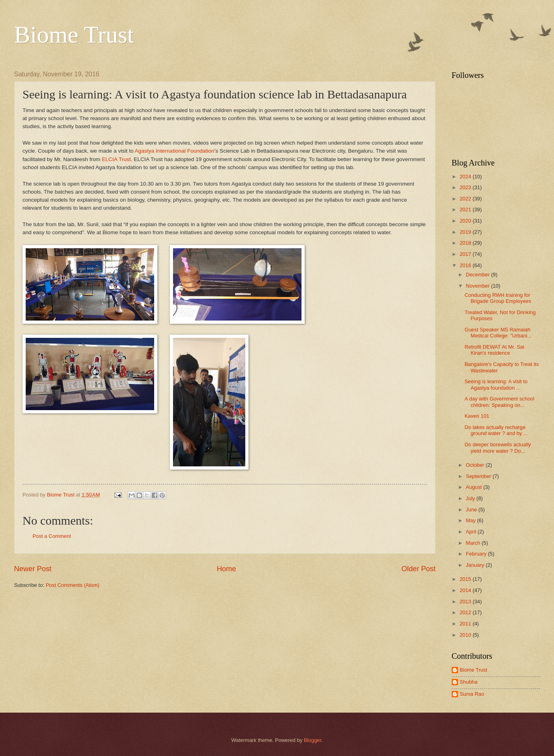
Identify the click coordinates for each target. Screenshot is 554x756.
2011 (466, 624)
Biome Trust (74, 35)
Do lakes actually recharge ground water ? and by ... (496, 430)
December (478, 275)
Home (226, 569)
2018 (466, 243)
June (472, 510)
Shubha (468, 682)
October (476, 465)
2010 (466, 635)
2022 (466, 199)
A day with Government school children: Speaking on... (499, 402)
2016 (466, 265)
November (478, 286)
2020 (466, 221)
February (477, 554)
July (471, 498)
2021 (466, 209)
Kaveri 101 (477, 416)
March (474, 543)
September (479, 476)
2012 (466, 612)
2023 (466, 187)
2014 (466, 590)
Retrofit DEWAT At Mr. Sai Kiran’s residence (494, 350)
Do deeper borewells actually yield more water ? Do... (498, 447)
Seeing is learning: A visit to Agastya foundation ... (496, 384)
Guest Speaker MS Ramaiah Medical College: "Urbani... (498, 333)
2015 (466, 579)
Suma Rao (472, 694)
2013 (466, 602)
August (475, 487)
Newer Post (33, 569)
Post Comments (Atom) (73, 585)
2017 (466, 254)
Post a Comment (52, 536)
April (472, 532)
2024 (466, 177)
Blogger (313, 740)
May (471, 520)
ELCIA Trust (116, 159)
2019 (466, 232)
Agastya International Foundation (174, 151)
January (476, 565)
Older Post (419, 569)
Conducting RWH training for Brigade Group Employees (498, 298)
